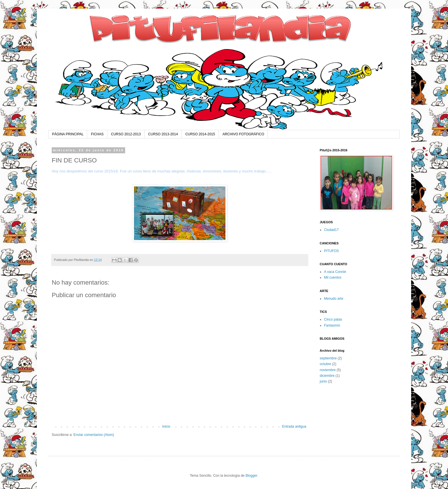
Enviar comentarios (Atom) (94, 435)
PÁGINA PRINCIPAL (68, 134)
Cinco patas (333, 319)
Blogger (251, 476)
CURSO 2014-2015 (200, 134)
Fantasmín (332, 325)
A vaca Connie (335, 272)
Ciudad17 (331, 230)
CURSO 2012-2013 (126, 134)
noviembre (328, 370)
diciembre (327, 376)
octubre (325, 364)
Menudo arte (334, 299)
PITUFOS (331, 251)
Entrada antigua (294, 426)
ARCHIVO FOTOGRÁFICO (243, 134)
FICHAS (97, 134)
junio (323, 381)
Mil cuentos (333, 277)
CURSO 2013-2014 (163, 134)
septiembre (328, 358)
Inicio (166, 426)
